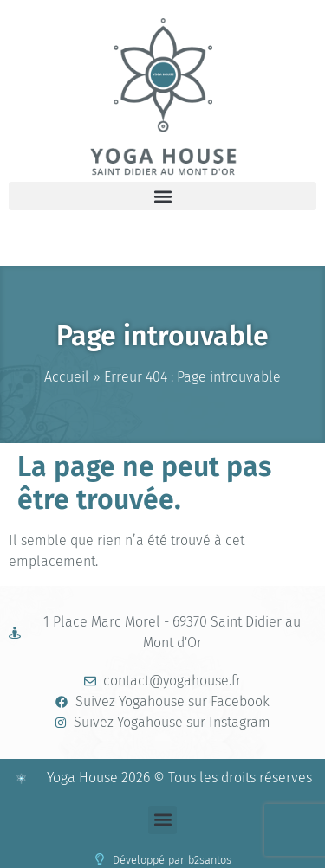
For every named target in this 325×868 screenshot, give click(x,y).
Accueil (67, 377)
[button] (162, 196)
